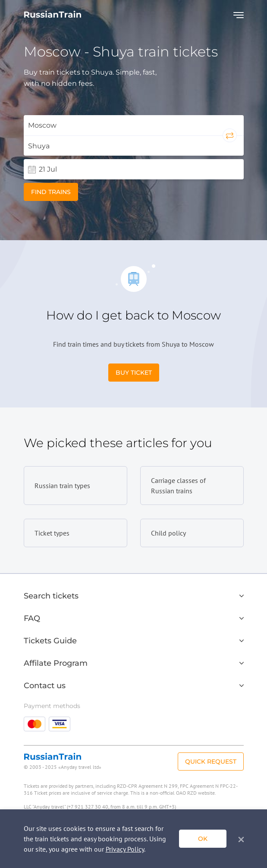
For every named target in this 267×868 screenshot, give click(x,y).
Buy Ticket (134, 373)
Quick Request (211, 761)
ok (203, 839)
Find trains (51, 192)
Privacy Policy (125, 849)
